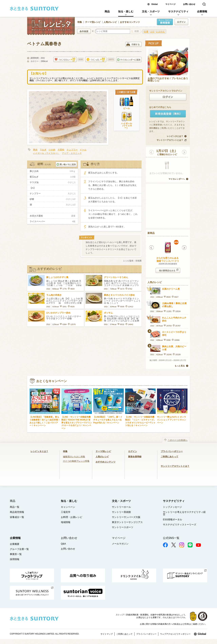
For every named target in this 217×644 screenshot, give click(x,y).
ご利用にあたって (170, 457)
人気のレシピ (110, 22)
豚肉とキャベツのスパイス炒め (119, 295)
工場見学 (66, 512)
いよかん (160, 32)
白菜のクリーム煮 (171, 289)
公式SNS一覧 (171, 538)
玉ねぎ (43, 150)
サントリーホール (121, 507)
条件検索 (84, 31)
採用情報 (15, 559)
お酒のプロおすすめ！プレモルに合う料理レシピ (168, 80)
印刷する (133, 44)
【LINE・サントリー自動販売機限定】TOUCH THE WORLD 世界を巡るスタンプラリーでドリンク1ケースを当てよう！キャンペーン (77, 423)
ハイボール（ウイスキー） (127, 126)
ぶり (152, 32)
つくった (96, 60)
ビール (127, 108)
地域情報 (66, 522)
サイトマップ (107, 634)
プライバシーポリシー (172, 451)
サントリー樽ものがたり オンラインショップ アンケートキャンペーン (171, 420)
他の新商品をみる (169, 270)
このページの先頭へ (178, 440)
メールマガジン (120, 544)
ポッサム (108, 313)
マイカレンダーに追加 (129, 60)
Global (155, 4)
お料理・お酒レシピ (72, 517)
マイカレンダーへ (177, 179)
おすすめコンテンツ (130, 22)
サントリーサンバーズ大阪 (126, 517)
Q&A (63, 544)
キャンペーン (68, 507)
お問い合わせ (189, 4)
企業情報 (202, 11)
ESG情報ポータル (173, 519)
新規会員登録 (135, 457)
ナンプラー (72, 150)
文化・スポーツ (151, 11)
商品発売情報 (17, 512)
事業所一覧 (16, 554)
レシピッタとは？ (175, 136)
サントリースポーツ (123, 527)
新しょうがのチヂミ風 (57, 277)
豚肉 (35, 150)
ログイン (133, 451)
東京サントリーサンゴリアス (127, 522)
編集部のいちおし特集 (74, 457)
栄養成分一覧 (17, 517)
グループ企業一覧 (19, 549)
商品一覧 (15, 507)
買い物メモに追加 (66, 164)
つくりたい (65, 60)
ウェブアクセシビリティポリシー (175, 634)
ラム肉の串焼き (54, 295)
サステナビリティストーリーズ (180, 525)
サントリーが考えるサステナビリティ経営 (184, 513)
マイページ (170, 4)
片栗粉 (61, 150)
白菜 (146, 32)
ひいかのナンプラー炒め (58, 313)
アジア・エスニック (72, 153)
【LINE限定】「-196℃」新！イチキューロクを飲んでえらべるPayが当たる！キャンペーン (108, 420)
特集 (80, 22)
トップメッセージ (172, 507)
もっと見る (180, 366)
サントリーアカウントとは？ (170, 140)
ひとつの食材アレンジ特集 (76, 461)
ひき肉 (52, 150)
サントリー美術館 (121, 512)
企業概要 (15, 544)
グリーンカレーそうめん (116, 277)
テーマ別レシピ (93, 22)
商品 (107, 11)
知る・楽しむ (126, 11)
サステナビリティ (178, 11)
